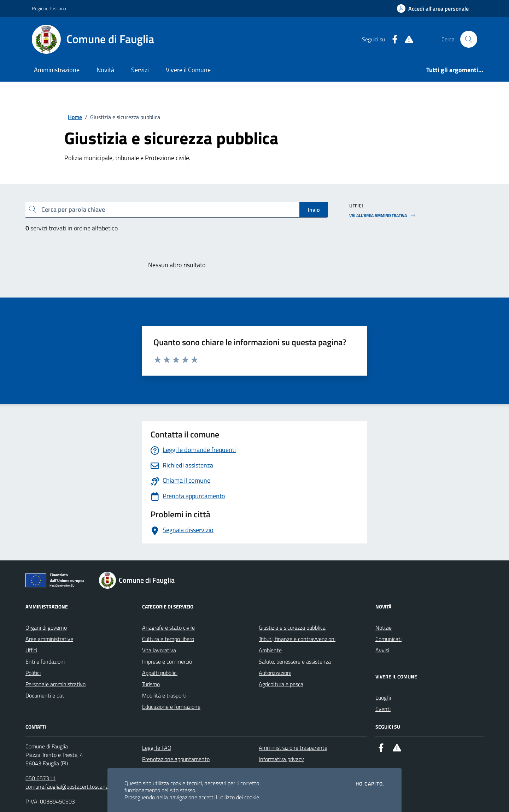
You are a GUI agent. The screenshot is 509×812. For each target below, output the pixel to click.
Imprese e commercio (167, 661)
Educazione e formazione (171, 707)
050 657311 (40, 778)
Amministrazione (57, 70)
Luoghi (383, 698)
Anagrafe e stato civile (168, 628)
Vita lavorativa (159, 650)
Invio (314, 210)
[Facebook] (392, 39)
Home (75, 117)
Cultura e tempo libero (168, 639)
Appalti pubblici (160, 673)
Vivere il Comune (188, 70)
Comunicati (388, 639)
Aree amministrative (49, 639)
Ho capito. (370, 784)
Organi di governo (46, 628)
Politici (33, 673)
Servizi (140, 70)
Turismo (151, 684)
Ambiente (270, 650)
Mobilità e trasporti (164, 695)
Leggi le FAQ (157, 748)
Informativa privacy (281, 759)
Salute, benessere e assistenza (295, 661)
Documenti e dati (45, 695)
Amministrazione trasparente (293, 748)
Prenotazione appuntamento (176, 759)
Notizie (384, 628)
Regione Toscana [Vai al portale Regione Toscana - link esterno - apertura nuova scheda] (49, 8)
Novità (105, 70)
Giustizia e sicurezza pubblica (292, 628)
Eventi (383, 709)
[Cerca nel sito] (469, 39)
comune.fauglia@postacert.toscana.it (69, 787)
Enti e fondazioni (45, 661)
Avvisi (382, 650)
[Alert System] (406, 39)
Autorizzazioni (275, 673)
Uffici (31, 650)
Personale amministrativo (55, 684)
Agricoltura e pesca (281, 684)
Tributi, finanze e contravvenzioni (297, 639)
